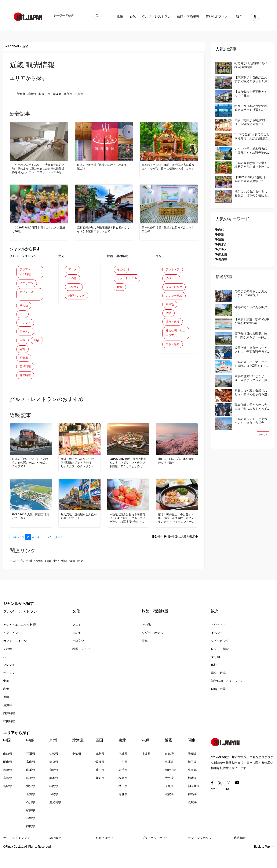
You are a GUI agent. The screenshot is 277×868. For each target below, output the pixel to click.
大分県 (54, 780)
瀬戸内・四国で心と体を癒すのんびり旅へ (176, 478)
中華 (23, 346)
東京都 (192, 787)
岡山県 (8, 780)
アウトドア (173, 270)
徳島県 (100, 771)
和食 (23, 355)
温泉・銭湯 (173, 326)
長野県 (31, 836)
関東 (80, 579)
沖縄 (64, 579)
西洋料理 (26, 383)
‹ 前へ (15, 554)
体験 (169, 316)
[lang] (237, 17)
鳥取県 (8, 803)
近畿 (72, 579)
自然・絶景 (173, 350)
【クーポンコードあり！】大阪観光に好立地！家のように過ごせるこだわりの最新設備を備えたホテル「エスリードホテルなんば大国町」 (39, 169)
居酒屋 (24, 374)
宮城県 (123, 771)
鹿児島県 (55, 820)
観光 (117, 17)
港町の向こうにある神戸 (251, 307)
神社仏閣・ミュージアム (175, 338)
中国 (13, 579)
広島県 (8, 795)
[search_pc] (97, 16)
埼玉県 (192, 780)
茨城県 (192, 820)
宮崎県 (54, 787)
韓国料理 (26, 392)
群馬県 (192, 812)
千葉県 (192, 771)
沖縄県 (146, 771)
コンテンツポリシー (201, 856)
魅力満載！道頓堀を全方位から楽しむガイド (79, 534)
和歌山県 (44, 94)
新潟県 (31, 812)
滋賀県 (79, 94)
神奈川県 (194, 803)
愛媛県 (100, 780)
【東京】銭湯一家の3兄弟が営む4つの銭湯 (252, 321)
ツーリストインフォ (17, 856)
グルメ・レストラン (154, 17)
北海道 (39, 579)
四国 (48, 579)
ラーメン (26, 336)
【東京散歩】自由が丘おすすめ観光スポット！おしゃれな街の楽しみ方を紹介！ (251, 79)
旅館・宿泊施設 (186, 17)
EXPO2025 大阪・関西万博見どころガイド (30, 534)
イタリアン (27, 284)
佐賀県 (54, 771)
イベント (172, 279)
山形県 (123, 780)
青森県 (123, 812)
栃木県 (192, 795)
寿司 (23, 364)
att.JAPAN (12, 46)
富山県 (31, 780)
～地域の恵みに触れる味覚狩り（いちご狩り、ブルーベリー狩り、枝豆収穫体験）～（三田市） (127, 536)
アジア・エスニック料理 (29, 272)
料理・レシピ (77, 298)
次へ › (58, 554)
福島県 (123, 795)
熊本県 (54, 795)
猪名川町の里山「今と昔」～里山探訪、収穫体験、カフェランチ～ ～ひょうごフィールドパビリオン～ (176, 536)
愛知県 (31, 803)
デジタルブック (214, 17)
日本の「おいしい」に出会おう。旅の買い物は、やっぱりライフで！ (30, 480)
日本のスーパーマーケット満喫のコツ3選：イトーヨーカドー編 (252, 364)
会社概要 (55, 856)
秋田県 (123, 803)
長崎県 (54, 812)
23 (50, 554)
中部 (21, 579)
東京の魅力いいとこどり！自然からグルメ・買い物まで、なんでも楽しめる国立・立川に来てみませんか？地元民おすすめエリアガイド (251, 378)
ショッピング (175, 288)
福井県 (31, 828)
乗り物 (170, 307)
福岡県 (54, 803)
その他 (24, 309)
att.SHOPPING (221, 806)
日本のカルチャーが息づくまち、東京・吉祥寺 (251, 421)
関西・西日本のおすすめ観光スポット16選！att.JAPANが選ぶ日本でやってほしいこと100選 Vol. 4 (251, 108)
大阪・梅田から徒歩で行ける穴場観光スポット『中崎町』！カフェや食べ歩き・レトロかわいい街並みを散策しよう (79, 481)
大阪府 (57, 94)
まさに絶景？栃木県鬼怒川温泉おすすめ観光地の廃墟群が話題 (251, 151)
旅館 (120, 294)
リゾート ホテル (126, 282)
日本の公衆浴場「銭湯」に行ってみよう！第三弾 (167, 229)
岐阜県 (31, 795)
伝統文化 (74, 288)
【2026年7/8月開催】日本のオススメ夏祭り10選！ (39, 229)
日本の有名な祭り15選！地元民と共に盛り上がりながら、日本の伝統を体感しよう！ (169, 169)
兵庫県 (32, 94)
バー (23, 318)
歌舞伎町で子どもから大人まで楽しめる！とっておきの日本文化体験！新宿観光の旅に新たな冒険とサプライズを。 (251, 407)
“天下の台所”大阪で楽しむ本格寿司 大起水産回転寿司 (252, 136)
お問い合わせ (104, 856)
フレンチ (26, 327)
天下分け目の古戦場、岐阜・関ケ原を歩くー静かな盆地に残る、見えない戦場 (251, 336)
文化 (130, 17)
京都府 (21, 94)
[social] (212, 800)
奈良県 (68, 94)
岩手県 (123, 787)
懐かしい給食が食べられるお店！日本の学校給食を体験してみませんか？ (251, 193)
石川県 (31, 820)
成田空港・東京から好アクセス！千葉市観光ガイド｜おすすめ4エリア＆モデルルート (252, 350)
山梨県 (31, 787)
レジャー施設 (175, 298)
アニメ (73, 270)
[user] (254, 17)
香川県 (100, 787)
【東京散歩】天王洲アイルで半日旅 (251, 94)
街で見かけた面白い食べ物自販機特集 (251, 65)
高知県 (100, 795)
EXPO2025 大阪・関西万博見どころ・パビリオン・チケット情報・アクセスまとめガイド (128, 481)
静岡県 (31, 844)
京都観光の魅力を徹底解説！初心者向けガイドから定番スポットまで (104, 229)
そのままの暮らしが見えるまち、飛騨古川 (251, 293)
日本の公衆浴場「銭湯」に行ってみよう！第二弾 (102, 167)
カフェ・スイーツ (29, 297)
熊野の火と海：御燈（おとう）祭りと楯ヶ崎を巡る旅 (251, 393)
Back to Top (264, 864)
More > (263, 435)
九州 (29, 579)
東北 (56, 579)
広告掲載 (240, 856)
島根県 (8, 787)
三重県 (31, 771)
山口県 (8, 771)
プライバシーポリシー (156, 856)
